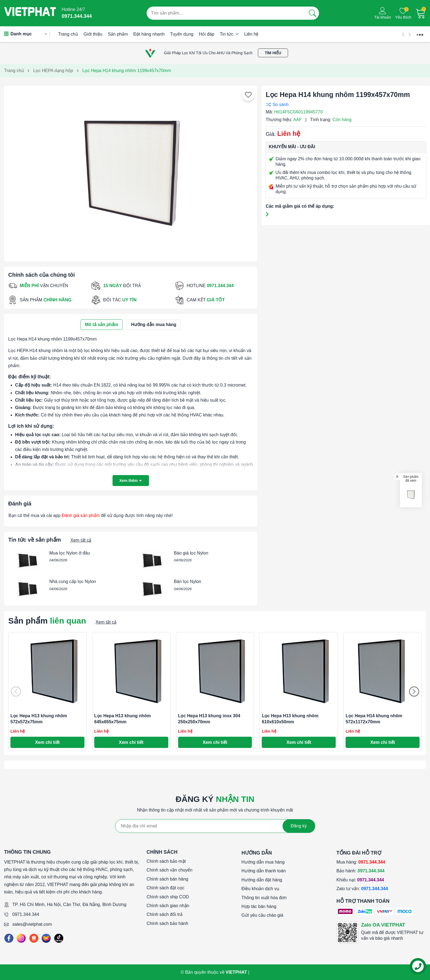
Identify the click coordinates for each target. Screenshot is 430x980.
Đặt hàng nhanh (149, 34)
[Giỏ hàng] (421, 13)
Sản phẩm (118, 34)
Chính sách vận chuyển (170, 870)
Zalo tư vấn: (362, 889)
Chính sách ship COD (168, 897)
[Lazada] (46, 938)
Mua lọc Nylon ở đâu (70, 553)
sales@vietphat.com (32, 924)
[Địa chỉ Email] (215, 826)
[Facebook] (9, 938)
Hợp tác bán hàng (259, 906)
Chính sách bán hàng (167, 879)
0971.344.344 (26, 914)
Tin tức (229, 34)
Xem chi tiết (47, 742)
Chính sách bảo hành (167, 923)
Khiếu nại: (360, 880)
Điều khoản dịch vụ (260, 889)
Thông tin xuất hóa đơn (264, 898)
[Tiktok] (59, 938)
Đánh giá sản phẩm (81, 515)
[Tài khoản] (383, 13)
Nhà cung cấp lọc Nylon (73, 582)
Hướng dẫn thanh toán (264, 871)
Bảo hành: (361, 871)
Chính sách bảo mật (166, 861)
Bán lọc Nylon (187, 582)
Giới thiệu (93, 34)
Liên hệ (251, 34)
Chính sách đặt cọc (166, 888)
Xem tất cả (81, 540)
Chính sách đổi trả (165, 914)
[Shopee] (34, 938)
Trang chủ (68, 34)
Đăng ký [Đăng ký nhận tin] (299, 826)
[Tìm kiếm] (312, 13)
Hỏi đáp (207, 34)
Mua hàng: (361, 862)
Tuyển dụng (182, 34)
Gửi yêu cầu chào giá (262, 915)
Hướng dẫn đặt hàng (262, 880)
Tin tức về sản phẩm (35, 540)
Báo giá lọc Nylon (191, 553)
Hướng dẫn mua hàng (263, 862)
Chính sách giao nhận (168, 906)
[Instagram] (21, 938)
